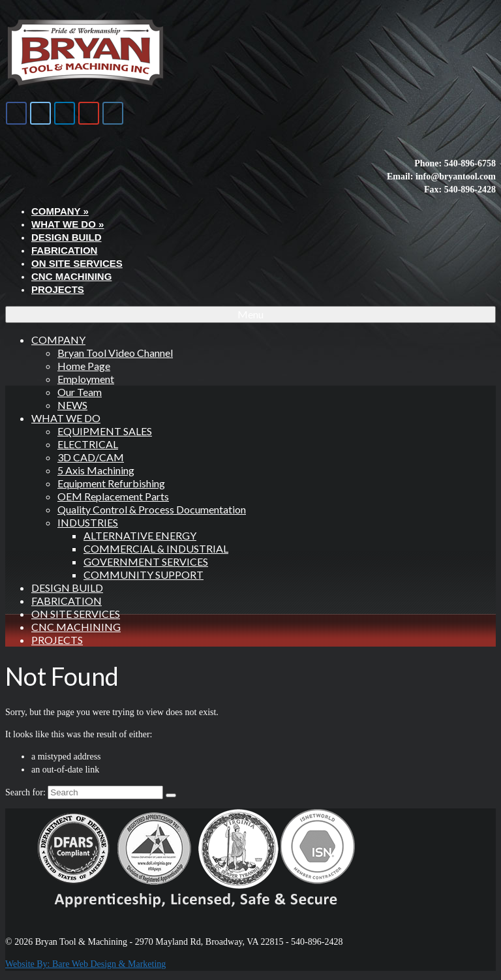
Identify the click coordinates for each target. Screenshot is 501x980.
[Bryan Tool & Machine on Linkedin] (65, 113)
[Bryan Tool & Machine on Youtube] (89, 113)
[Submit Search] (171, 795)
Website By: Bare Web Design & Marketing (85, 964)
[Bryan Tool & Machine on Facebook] (16, 113)
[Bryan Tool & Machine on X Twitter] (40, 113)
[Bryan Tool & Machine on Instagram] (113, 113)
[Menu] (250, 314)
